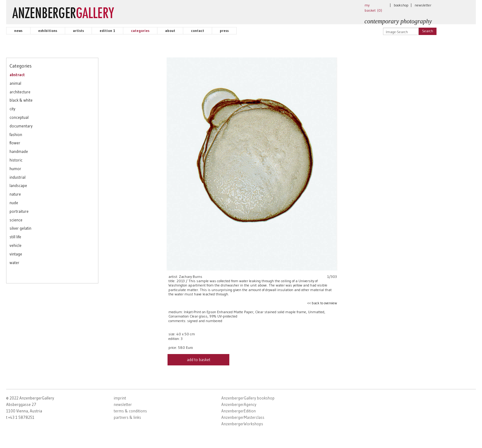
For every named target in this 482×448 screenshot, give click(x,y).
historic (16, 160)
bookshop (401, 5)
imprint (120, 398)
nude (14, 203)
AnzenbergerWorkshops (242, 424)
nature (15, 194)
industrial (18, 177)
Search (428, 31)
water (14, 263)
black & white (21, 100)
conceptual (19, 117)
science (16, 220)
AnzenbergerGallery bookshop (248, 398)
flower (15, 143)
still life (15, 237)
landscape (18, 185)
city (12, 109)
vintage (16, 254)
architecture (20, 92)
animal (15, 83)
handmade (19, 151)
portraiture (19, 211)
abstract (17, 75)
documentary (21, 126)
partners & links (127, 417)
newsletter (423, 5)
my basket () (373, 8)
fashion (16, 134)
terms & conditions (130, 411)
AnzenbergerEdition (239, 411)
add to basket (199, 360)
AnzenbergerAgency (239, 404)
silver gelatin (20, 228)
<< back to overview (322, 303)
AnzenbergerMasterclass (243, 417)
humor (15, 169)
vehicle (16, 245)
